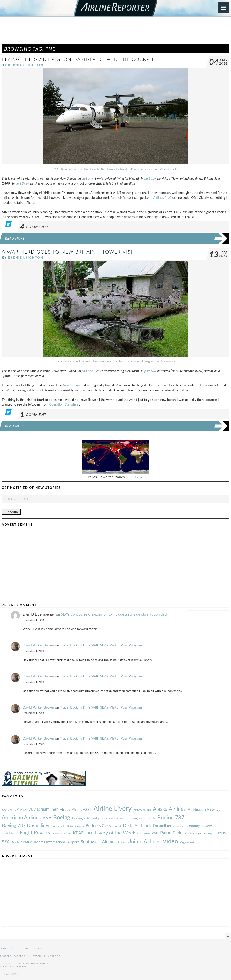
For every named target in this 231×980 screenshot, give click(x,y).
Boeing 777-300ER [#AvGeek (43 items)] (141, 818)
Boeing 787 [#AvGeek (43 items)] (171, 817)
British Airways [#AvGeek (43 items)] (75, 826)
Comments (35, 227)
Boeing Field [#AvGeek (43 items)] (58, 826)
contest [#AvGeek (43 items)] (117, 826)
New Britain (71, 385)
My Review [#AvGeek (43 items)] (143, 833)
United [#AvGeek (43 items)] (122, 842)
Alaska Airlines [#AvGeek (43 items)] (169, 809)
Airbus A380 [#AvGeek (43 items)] (82, 809)
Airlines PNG (162, 198)
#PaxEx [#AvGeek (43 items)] (20, 809)
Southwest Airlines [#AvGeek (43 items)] (99, 842)
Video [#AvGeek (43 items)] (170, 841)
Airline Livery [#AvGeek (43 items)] (112, 808)
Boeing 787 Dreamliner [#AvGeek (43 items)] (26, 825)
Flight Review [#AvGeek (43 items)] (35, 832)
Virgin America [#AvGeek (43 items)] (188, 842)
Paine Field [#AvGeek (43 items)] (171, 833)
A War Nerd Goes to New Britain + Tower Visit (69, 252)
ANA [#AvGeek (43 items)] (47, 818)
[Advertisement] (115, 33)
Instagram (38, 956)
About (15, 949)
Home (4, 949)
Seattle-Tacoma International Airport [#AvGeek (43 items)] (50, 842)
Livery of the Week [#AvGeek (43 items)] (115, 833)
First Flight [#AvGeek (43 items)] (10, 833)
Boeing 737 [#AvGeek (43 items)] (81, 818)
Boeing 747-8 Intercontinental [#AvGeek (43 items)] (109, 818)
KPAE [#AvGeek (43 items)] (78, 833)
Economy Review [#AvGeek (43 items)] (199, 826)
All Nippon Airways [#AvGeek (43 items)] (204, 809)
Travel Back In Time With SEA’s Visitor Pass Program (101, 645)
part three (22, 183)
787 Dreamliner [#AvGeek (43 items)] (43, 809)
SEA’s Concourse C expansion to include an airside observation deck (115, 614)
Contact (40, 949)
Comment (33, 414)
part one (87, 178)
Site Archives (9, 974)
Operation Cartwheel (64, 404)
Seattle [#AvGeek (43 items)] (15, 842)
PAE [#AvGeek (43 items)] (155, 833)
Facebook (21, 956)
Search (27, 949)
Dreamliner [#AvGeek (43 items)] (162, 826)
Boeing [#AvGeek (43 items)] (62, 817)
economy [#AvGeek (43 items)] (178, 826)
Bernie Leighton (26, 65)
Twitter (6, 956)
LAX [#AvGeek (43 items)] (89, 833)
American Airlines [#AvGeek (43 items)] (21, 817)
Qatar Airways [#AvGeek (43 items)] (205, 833)
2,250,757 (135, 477)
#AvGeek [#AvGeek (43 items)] (7, 810)
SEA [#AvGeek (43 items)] (6, 841)
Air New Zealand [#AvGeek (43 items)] (142, 810)
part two (150, 178)
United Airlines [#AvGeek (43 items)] (144, 841)
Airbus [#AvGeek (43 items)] (65, 809)
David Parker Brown (38, 645)
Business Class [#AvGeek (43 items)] (98, 826)
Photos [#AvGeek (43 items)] (189, 833)
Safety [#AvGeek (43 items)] (221, 833)
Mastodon (55, 956)
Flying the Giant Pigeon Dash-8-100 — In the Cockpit (78, 59)
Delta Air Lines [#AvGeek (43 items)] (137, 825)
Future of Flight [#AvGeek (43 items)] (62, 833)
